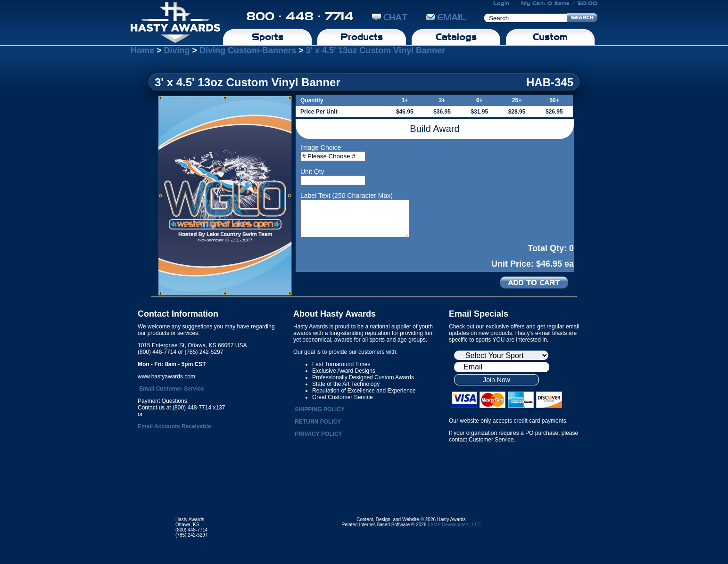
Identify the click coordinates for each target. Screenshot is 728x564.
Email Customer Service (171, 389)
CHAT (390, 17)
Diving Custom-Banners (248, 50)
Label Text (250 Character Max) (347, 196)
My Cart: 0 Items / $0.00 (559, 3)
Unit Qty (312, 172)
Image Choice (321, 147)
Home (142, 50)
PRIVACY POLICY (318, 434)
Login (501, 3)
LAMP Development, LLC (454, 525)
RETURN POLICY (318, 422)
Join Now (496, 380)
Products (362, 37)
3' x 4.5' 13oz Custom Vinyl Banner (376, 50)
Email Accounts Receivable (174, 426)
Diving (177, 50)
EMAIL (446, 17)
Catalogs (456, 37)
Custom (550, 37)
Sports (268, 37)
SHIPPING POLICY (319, 409)
